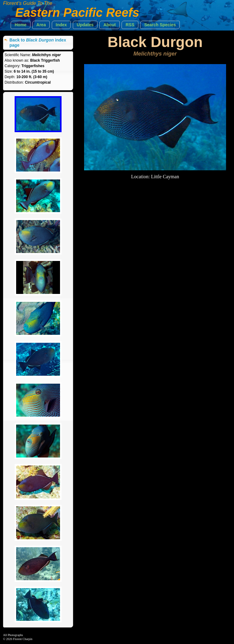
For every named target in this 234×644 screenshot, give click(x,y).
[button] (21, 25)
